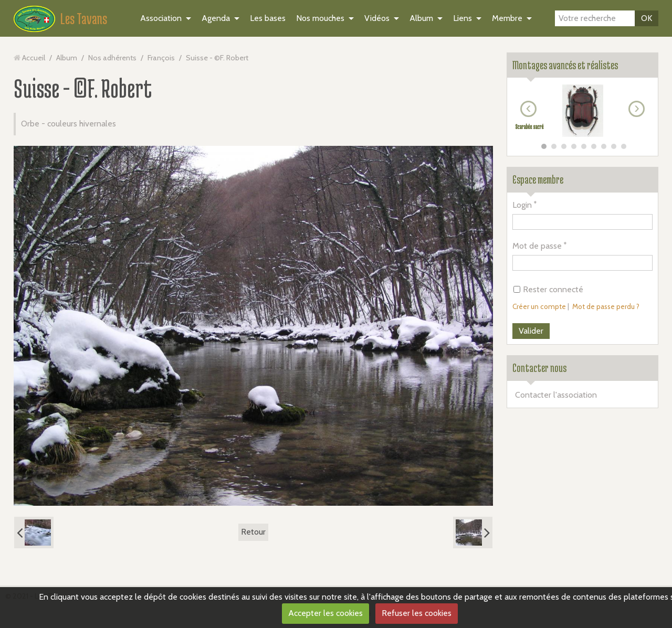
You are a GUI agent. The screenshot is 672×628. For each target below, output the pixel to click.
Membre (507, 18)
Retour (253, 532)
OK (647, 18)
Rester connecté (548, 289)
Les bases (268, 18)
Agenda (216, 18)
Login (522, 205)
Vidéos (377, 18)
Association (161, 18)
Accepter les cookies (325, 613)
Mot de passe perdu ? (606, 306)
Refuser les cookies (417, 613)
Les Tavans (84, 18)
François (161, 58)
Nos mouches (320, 18)
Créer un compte (539, 306)
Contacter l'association (556, 395)
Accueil (34, 58)
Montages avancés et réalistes (565, 65)
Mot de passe (537, 246)
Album (421, 18)
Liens (463, 18)
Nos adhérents (112, 58)
